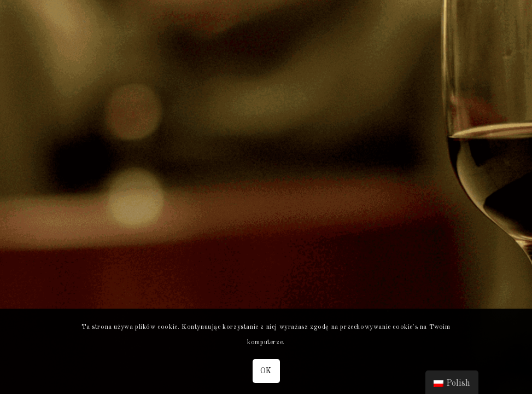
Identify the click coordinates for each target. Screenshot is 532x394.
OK (266, 371)
